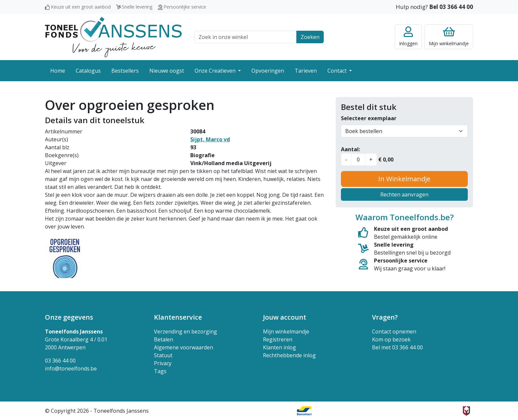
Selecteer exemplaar (369, 118)
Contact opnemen (394, 332)
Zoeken (310, 37)
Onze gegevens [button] (69, 317)
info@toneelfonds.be (71, 368)
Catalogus (88, 71)
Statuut (163, 355)
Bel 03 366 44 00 (451, 7)
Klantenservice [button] (178, 317)
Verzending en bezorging (185, 332)
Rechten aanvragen (404, 194)
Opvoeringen (268, 71)
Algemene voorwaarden (184, 347)
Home (58, 71)
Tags (160, 371)
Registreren (278, 339)
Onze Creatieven (216, 71)
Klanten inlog (279, 347)
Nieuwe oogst (167, 71)
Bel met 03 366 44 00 (397, 347)
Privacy (163, 363)
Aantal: (351, 149)
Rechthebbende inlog (289, 355)
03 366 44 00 (60, 361)
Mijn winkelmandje (286, 332)
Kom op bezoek (391, 339)
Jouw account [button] (285, 317)
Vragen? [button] (385, 317)
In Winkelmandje (404, 179)
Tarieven (306, 71)
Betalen (164, 339)
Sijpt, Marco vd (210, 139)
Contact (338, 71)
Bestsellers (125, 71)
